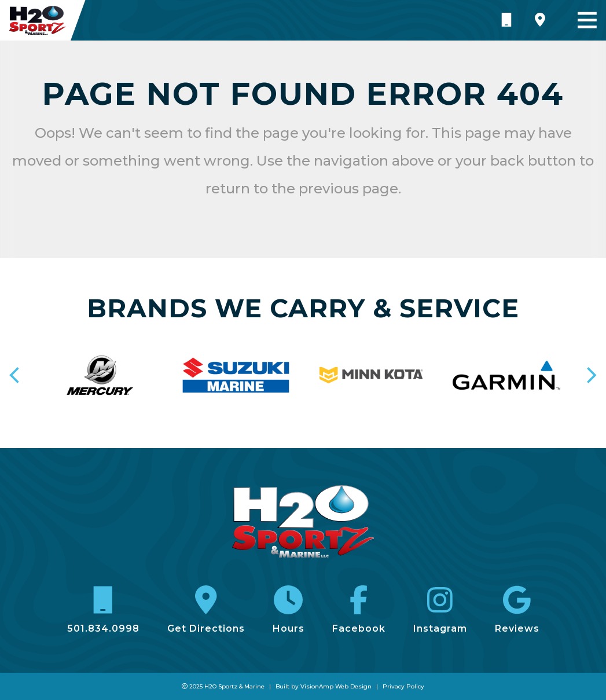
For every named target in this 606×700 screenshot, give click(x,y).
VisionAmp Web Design (336, 686)
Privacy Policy (403, 686)
